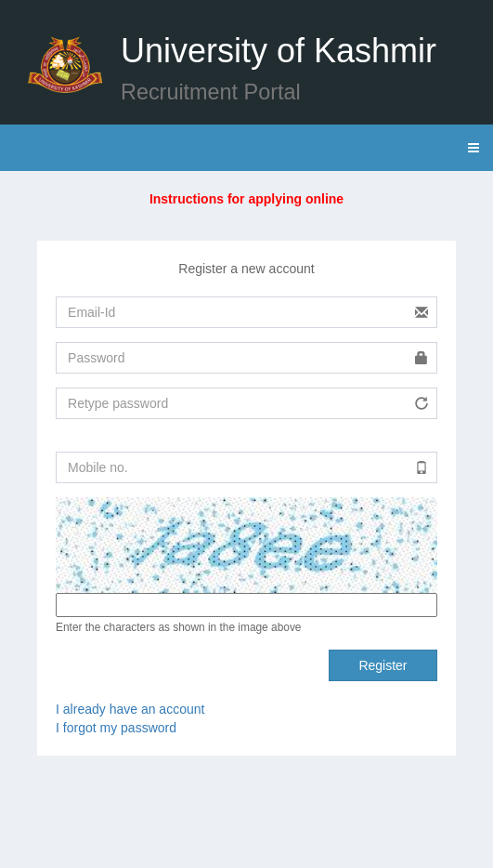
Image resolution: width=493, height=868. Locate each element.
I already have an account (130, 709)
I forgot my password (116, 728)
